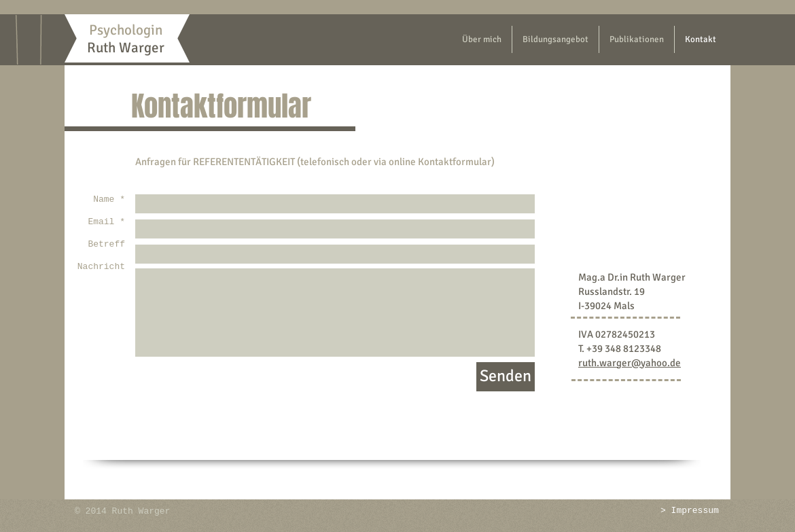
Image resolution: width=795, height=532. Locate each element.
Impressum (695, 511)
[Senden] (506, 377)
